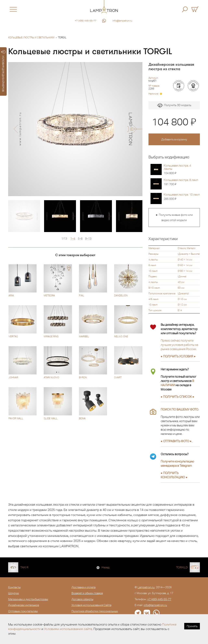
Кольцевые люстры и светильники (31, 38)
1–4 (73, 239)
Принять (192, 626)
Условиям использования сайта (68, 629)
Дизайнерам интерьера (24, 605)
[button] (16, 129)
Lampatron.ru (146, 587)
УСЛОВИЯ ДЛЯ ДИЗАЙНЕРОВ (3, 71)
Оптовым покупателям (23, 611)
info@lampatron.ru (122, 21)
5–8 (80, 239)
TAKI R (24, 567)
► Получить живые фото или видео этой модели (174, 217)
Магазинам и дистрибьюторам (28, 599)
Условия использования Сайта (91, 605)
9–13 (88, 239)
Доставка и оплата (83, 587)
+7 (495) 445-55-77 (86, 21)
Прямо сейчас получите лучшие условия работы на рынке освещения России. (179, 345)
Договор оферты (82, 599)
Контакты (14, 587)
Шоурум (14, 593)
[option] (75, 129)
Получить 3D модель (174, 105)
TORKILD (182, 567)
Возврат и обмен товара (87, 593)
